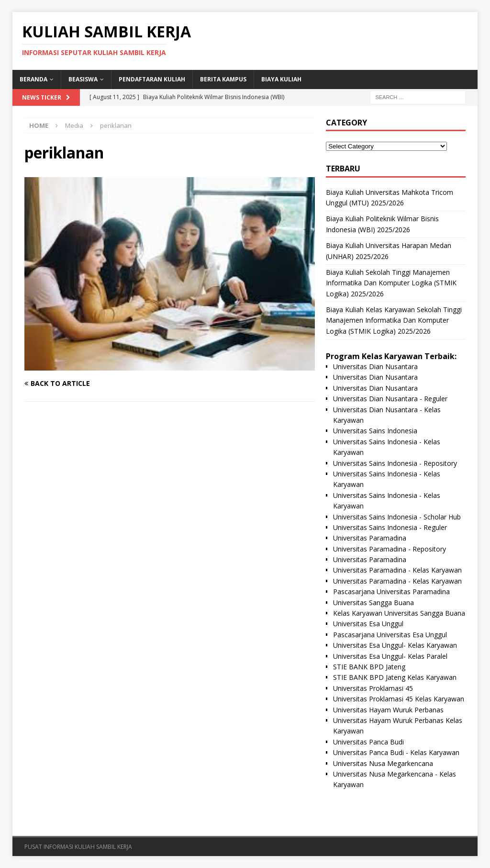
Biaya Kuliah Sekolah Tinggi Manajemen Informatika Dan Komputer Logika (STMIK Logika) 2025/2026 (391, 283)
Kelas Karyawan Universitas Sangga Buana (399, 613)
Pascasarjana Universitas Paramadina (391, 592)
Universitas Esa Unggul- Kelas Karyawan (395, 645)
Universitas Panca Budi (368, 742)
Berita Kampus (223, 79)
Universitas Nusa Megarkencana (383, 763)
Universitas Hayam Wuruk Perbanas (388, 710)
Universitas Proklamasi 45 (373, 688)
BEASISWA (83, 79)
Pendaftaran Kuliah (152, 79)
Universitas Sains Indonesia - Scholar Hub (397, 517)
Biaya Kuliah (281, 79)
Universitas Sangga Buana (373, 603)
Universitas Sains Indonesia (375, 431)
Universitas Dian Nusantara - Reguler (390, 399)
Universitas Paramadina (370, 538)
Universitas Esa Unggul (368, 624)
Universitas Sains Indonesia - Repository (395, 463)
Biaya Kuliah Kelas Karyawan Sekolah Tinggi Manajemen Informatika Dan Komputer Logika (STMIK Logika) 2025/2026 (394, 320)
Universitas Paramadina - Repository (390, 549)
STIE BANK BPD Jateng (369, 667)
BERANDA (33, 79)
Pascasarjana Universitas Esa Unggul (390, 635)
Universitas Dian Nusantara (375, 366)
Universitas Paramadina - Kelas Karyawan (397, 570)
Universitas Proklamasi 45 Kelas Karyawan (399, 699)
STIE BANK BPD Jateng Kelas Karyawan (395, 677)
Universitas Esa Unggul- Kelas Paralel (390, 656)
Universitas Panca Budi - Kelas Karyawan (396, 752)
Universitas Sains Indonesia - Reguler (390, 527)
